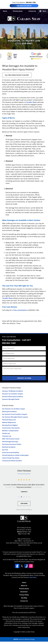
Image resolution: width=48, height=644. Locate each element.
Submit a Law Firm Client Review (24, 510)
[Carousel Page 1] (19, 497)
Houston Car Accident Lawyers (13, 394)
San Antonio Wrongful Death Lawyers (15, 417)
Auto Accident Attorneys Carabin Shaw (15, 560)
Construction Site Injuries (11, 428)
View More (24, 503)
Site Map (24, 598)
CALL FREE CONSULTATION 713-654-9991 (17, 75)
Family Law (6, 433)
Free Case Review (9, 337)
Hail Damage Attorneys (10, 442)
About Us (24, 586)
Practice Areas (18, 11)
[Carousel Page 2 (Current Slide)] (21, 497)
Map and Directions (24, 539)
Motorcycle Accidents (9, 412)
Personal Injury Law (9, 420)
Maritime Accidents (9, 447)
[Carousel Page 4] (27, 497)
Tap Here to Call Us (24, 6)
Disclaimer (24, 592)
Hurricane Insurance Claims (12, 444)
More (44, 11)
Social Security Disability (11, 452)
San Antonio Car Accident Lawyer (14, 409)
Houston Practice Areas (11, 388)
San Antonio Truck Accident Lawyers (15, 414)
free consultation (20, 310)
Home (5, 11)
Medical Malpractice (9, 422)
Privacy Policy (24, 595)
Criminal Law (7, 436)
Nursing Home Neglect (10, 425)
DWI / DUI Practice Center (11, 439)
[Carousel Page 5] (29, 497)
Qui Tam (5, 450)
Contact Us (32, 11)
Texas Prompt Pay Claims (11, 458)
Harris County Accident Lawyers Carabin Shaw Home (24, 19)
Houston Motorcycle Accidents (13, 397)
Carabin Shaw (31, 102)
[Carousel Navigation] (24, 497)
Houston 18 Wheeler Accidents (13, 391)
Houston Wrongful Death (11, 399)
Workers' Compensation (10, 431)
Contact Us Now (24, 378)
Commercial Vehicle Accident (12, 461)
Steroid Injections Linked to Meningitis (15, 455)
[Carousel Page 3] (24, 497)
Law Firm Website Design (24, 639)
